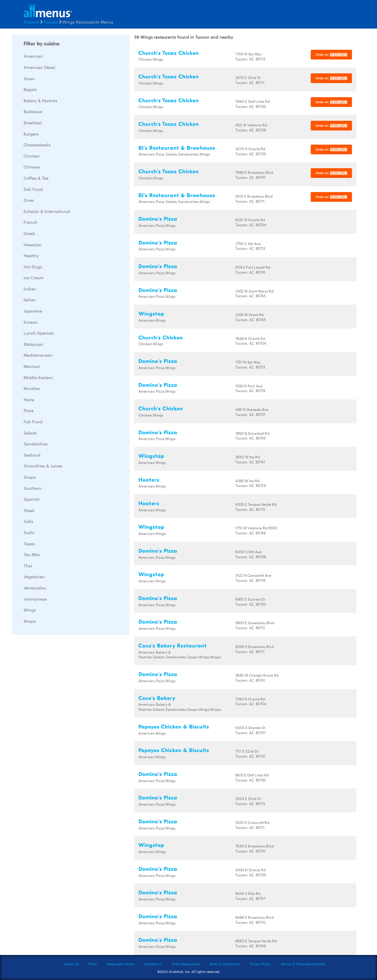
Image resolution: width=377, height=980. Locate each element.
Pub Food (33, 422)
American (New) (39, 67)
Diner (29, 200)
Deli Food (33, 189)
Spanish (32, 499)
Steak (29, 510)
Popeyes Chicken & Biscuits (174, 727)
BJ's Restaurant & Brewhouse (177, 148)
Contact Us (153, 964)
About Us (71, 964)
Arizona (31, 22)
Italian (30, 300)
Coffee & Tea (36, 178)
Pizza (29, 410)
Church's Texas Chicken (169, 53)
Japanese (33, 311)
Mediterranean (38, 355)
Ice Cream (34, 277)
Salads (30, 433)
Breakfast (33, 123)
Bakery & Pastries (40, 100)
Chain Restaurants (185, 964)
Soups (30, 477)
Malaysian (34, 344)
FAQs (93, 964)
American (33, 56)
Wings (30, 610)
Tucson (51, 22)
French (30, 222)
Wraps (30, 621)
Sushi (29, 532)
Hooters (149, 480)
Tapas (29, 543)
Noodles (32, 388)
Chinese (32, 167)
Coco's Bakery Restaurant (173, 646)
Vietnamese (35, 599)
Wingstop (151, 314)
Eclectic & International (47, 211)
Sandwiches (36, 444)
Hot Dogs (33, 267)
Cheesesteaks (37, 145)
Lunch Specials (39, 333)
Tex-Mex (32, 554)
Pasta (29, 399)
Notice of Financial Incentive (303, 964)
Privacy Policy (260, 964)
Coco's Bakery (157, 698)
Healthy (31, 255)
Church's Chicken (161, 338)
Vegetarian (34, 576)
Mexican (32, 366)
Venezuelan (35, 588)
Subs (28, 521)
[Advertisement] (56, 728)
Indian (30, 289)
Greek (29, 233)
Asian (29, 78)
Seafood (32, 455)
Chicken (32, 156)
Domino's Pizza (158, 219)
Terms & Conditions (224, 964)
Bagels (30, 89)
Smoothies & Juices (43, 466)
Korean (31, 322)
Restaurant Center (120, 964)
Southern (33, 488)
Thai (28, 566)
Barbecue (33, 111)
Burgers (31, 134)
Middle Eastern (38, 377)
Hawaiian (33, 244)
